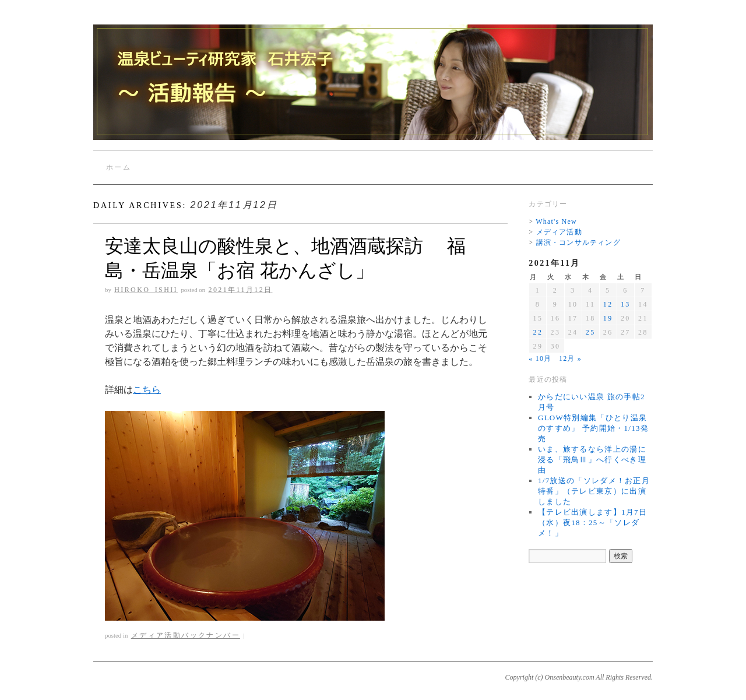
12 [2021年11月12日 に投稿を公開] (608, 304)
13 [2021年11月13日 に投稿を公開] (626, 304)
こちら (147, 390)
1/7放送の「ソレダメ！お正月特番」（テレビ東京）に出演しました (594, 491)
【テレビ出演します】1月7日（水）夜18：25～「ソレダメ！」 (592, 523)
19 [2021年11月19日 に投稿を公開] (608, 318)
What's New (556, 221)
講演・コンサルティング (578, 242)
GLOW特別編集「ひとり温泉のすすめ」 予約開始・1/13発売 (593, 428)
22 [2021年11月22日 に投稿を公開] (538, 332)
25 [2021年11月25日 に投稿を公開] (591, 332)
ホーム (119, 167)
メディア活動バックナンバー (186, 635)
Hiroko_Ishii (146, 290)
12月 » (570, 358)
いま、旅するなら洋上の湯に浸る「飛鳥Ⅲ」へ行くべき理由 (592, 460)
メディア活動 (559, 232)
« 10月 (540, 358)
